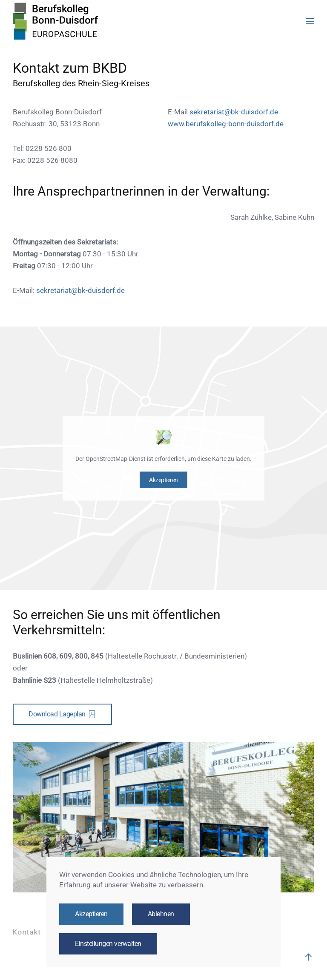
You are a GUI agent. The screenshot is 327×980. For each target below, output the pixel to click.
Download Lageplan (62, 714)
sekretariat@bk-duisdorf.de (234, 112)
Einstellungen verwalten (108, 944)
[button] (310, 21)
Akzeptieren (163, 480)
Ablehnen (161, 914)
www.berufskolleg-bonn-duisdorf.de (226, 124)
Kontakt (26, 932)
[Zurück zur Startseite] (55, 21)
